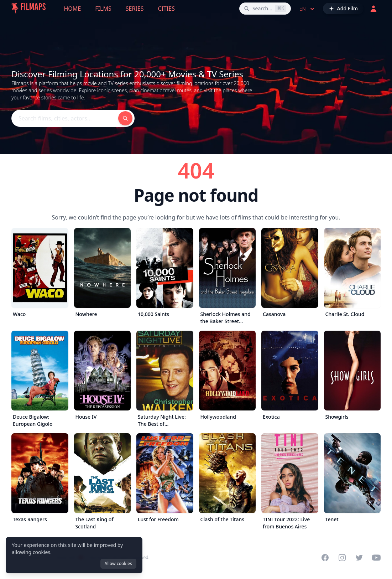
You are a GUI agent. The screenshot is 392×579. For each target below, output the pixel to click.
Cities (166, 9)
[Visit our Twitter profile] (359, 558)
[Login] (373, 9)
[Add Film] (343, 9)
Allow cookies (118, 564)
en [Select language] (308, 9)
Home (73, 9)
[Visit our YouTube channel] (376, 558)
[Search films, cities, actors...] (265, 9)
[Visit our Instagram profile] (342, 558)
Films (103, 9)
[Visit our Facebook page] (325, 558)
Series (135, 9)
